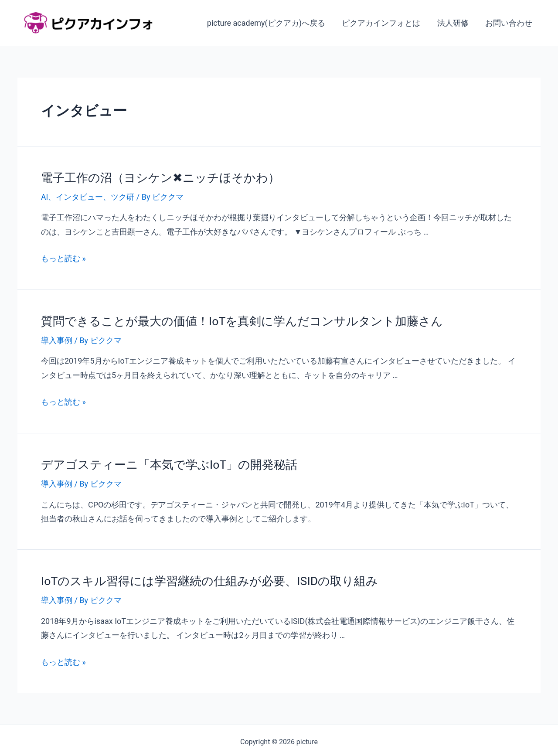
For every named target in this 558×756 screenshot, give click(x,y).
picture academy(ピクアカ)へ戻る (270, 23)
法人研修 (454, 23)
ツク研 (123, 196)
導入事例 (57, 339)
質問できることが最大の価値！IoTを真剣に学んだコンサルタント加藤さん (235, 320)
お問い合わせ (509, 23)
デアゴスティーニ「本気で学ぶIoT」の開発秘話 (165, 463)
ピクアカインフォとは (384, 23)
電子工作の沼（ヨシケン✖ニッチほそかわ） (156, 177)
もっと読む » (63, 257)
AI (45, 196)
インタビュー (80, 196)
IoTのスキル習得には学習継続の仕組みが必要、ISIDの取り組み (204, 579)
